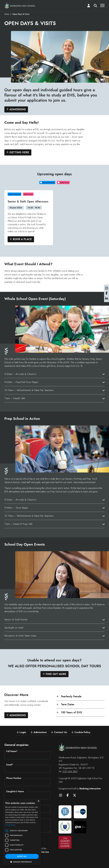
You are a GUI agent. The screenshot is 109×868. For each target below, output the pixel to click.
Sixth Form (63, 183)
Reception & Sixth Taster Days (20, 636)
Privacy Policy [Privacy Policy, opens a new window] (10, 825)
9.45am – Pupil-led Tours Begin (21, 383)
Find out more (56, 675)
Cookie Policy (82, 732)
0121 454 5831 (70, 772)
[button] (22, 862)
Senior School (47, 183)
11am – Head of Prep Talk (18, 525)
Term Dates (68, 705)
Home (7, 15)
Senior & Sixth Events (16, 620)
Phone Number (14, 778)
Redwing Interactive (90, 789)
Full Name (12, 751)
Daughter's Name (15, 792)
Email (10, 765)
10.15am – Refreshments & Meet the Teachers (29, 391)
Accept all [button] (22, 856)
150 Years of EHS (71, 713)
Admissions (18, 110)
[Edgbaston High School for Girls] (20, 5)
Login (23, 732)
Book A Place (22, 240)
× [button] (38, 801)
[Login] (89, 6)
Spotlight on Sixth (14, 628)
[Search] (95, 6)
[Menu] (102, 6)
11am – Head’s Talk (15, 399)
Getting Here (19, 153)
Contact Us (60, 732)
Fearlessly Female (71, 697)
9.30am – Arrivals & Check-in (20, 375)
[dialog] (22, 832)
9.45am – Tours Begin (16, 508)
